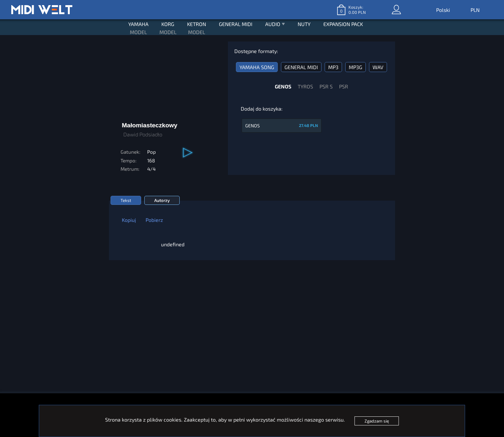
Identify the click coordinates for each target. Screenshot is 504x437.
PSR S (326, 86)
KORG (168, 24)
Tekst (126, 200)
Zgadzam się (377, 421)
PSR (344, 86)
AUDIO (275, 25)
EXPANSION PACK (343, 24)
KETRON (197, 24)
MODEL (138, 32)
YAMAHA (138, 24)
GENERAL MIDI (236, 24)
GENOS (283, 86)
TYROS (305, 86)
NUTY (304, 24)
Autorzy (162, 200)
